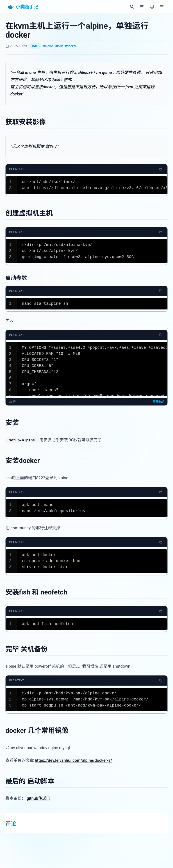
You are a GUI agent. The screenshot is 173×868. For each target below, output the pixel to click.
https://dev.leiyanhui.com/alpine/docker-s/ (73, 760)
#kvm (59, 46)
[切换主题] (152, 7)
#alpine (48, 46)
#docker (71, 46)
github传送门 (38, 798)
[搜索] (132, 7)
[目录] (142, 7)
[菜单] (162, 7)
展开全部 (158, 402)
